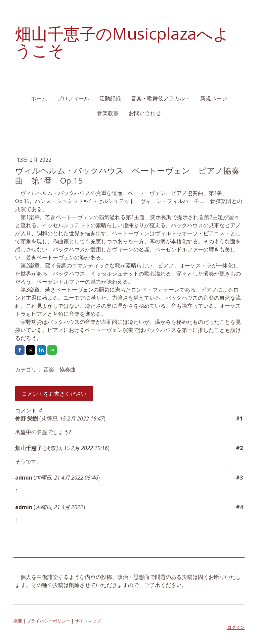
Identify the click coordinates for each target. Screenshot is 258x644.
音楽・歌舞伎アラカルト (161, 98)
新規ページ (214, 98)
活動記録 (110, 98)
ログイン (236, 627)
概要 (18, 621)
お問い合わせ (145, 113)
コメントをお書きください (54, 394)
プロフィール (73, 98)
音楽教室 (108, 113)
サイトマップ (88, 621)
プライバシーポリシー (48, 621)
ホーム (39, 98)
